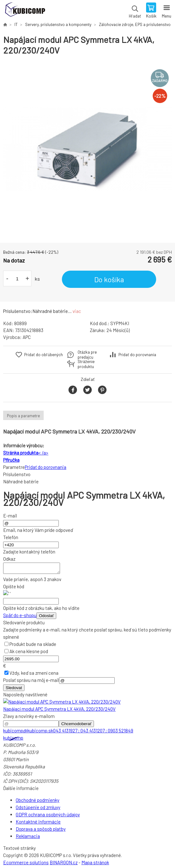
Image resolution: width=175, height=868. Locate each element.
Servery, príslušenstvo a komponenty (58, 24)
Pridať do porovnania (137, 355)
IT (16, 24)
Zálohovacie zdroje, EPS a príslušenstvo (135, 24)
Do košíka (109, 279)
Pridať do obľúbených (44, 355)
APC (27, 337)
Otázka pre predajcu (87, 355)
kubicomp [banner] (25, 11)
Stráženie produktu (86, 364)
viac (77, 311)
